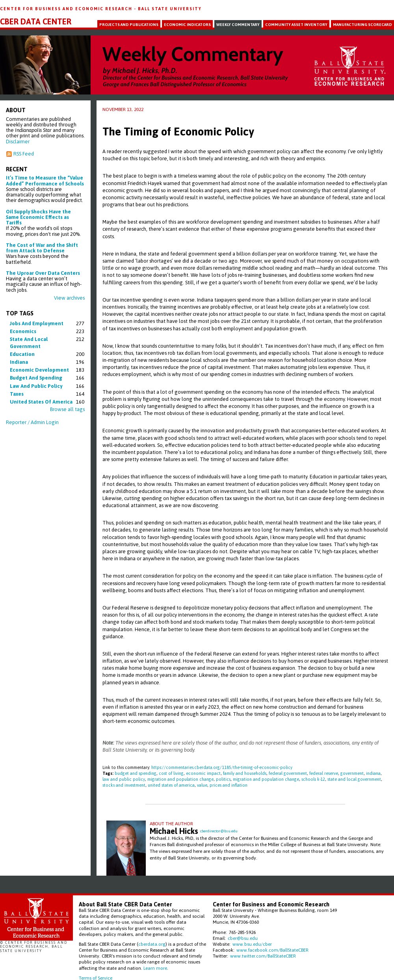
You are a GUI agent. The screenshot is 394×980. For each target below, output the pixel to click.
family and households (245, 773)
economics (23, 331)
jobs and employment (37, 323)
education (22, 354)
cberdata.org (152, 944)
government (352, 773)
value (202, 785)
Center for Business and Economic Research (67, 9)
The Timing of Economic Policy (178, 132)
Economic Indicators (187, 25)
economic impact (203, 773)
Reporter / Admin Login (32, 422)
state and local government (354, 779)
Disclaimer (18, 142)
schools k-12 (313, 779)
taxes (17, 394)
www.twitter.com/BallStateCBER (263, 956)
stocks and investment (124, 785)
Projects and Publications (129, 25)
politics (223, 779)
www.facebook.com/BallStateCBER (272, 950)
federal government (288, 773)
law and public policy (36, 386)
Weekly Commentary (238, 25)
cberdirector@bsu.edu (219, 831)
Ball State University (170, 9)
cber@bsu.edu (243, 938)
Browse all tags (67, 409)
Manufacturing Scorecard (362, 25)
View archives (69, 298)
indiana (19, 362)
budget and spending (36, 378)
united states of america (41, 402)
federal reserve (324, 773)
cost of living (171, 773)
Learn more (155, 968)
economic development (39, 370)
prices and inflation (229, 785)
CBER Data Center (36, 22)
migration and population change (180, 779)
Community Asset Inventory (296, 25)
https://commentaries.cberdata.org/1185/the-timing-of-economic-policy (222, 767)
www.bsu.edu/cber (252, 944)
